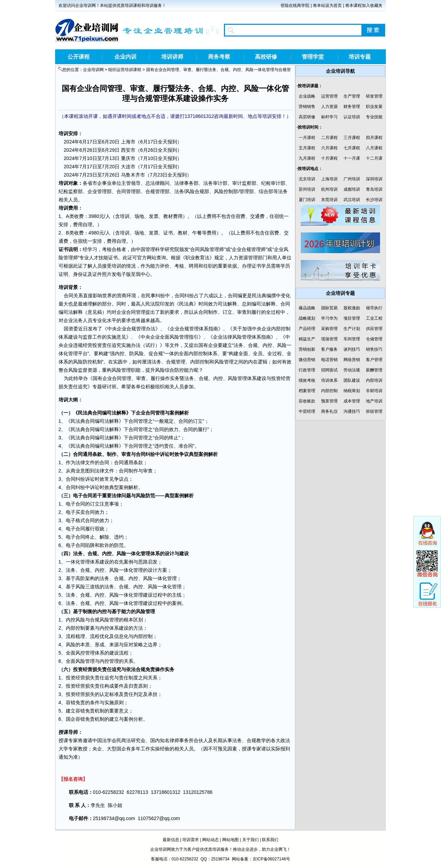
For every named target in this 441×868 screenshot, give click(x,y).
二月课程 (329, 138)
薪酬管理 (374, 370)
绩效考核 (307, 380)
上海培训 (329, 179)
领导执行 (374, 308)
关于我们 (250, 840)
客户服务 (329, 349)
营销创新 (307, 349)
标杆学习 (329, 117)
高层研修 (307, 117)
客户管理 (374, 360)
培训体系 (329, 380)
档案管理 (307, 391)
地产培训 (374, 401)
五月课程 (307, 148)
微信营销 (307, 360)
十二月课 (374, 158)
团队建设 (352, 380)
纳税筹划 (352, 391)
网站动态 (211, 840)
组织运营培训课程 (125, 70)
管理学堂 (313, 57)
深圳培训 (374, 179)
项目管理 (352, 318)
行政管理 (307, 370)
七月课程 (352, 148)
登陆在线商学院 (295, 6)
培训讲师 (172, 57)
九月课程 (307, 158)
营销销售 (307, 107)
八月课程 (374, 148)
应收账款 (307, 401)
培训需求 (191, 840)
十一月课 (352, 158)
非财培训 (374, 391)
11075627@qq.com (159, 818)
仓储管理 (374, 339)
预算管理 (329, 401)
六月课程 (329, 148)
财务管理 (352, 107)
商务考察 (219, 57)
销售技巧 (374, 349)
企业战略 (307, 96)
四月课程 (374, 138)
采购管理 (329, 329)
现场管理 (329, 339)
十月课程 (329, 158)
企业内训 (125, 57)
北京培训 (307, 179)
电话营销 (329, 360)
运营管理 (329, 96)
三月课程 (352, 138)
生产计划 (352, 329)
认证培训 (352, 117)
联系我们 (270, 840)
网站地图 (230, 840)
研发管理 (374, 96)
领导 (136, 183)
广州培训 (352, 179)
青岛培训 (374, 189)
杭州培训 (329, 189)
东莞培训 (329, 200)
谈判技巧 (352, 349)
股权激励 (352, 308)
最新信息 (171, 840)
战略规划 (307, 318)
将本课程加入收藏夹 (364, 6)
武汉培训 (352, 200)
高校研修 (266, 57)
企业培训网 (93, 70)
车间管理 (352, 339)
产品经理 (307, 329)
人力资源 (329, 107)
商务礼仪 (329, 411)
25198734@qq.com (114, 818)
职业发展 (374, 107)
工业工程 (374, 318)
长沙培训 (374, 200)
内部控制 (329, 391)
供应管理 (374, 329)
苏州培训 (307, 189)
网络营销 (352, 360)
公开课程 (79, 57)
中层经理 (307, 411)
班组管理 (374, 411)
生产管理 (352, 96)
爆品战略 (307, 308)
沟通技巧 (352, 411)
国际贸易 (329, 308)
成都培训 (352, 189)
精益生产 (307, 339)
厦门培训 (307, 200)
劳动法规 (352, 370)
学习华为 (329, 318)
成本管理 (352, 401)
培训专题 (360, 57)
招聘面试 (329, 370)
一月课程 (307, 138)
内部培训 (374, 380)
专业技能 (374, 117)
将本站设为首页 (327, 6)
